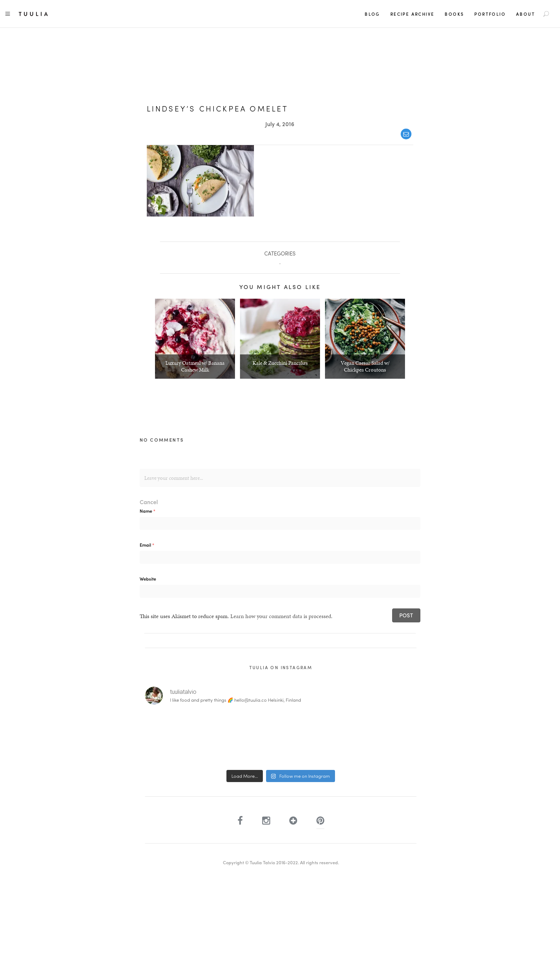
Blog (372, 14)
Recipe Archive (412, 14)
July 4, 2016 (280, 124)
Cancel (149, 502)
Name (147, 511)
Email (147, 545)
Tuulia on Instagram (281, 667)
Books (454, 14)
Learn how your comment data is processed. (281, 616)
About (526, 14)
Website (148, 579)
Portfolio (490, 14)
